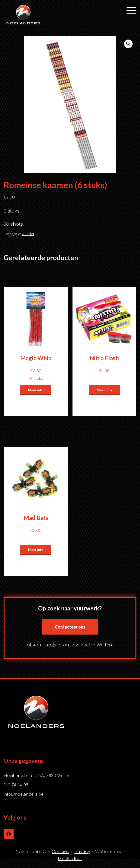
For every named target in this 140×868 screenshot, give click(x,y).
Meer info (36, 390)
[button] (128, 44)
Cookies (60, 851)
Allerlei (28, 234)
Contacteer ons (70, 627)
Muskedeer (70, 858)
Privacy (82, 851)
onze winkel (77, 645)
